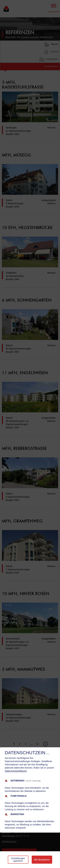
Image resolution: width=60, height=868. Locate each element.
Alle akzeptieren (42, 860)
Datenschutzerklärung (16, 771)
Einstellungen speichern (18, 860)
